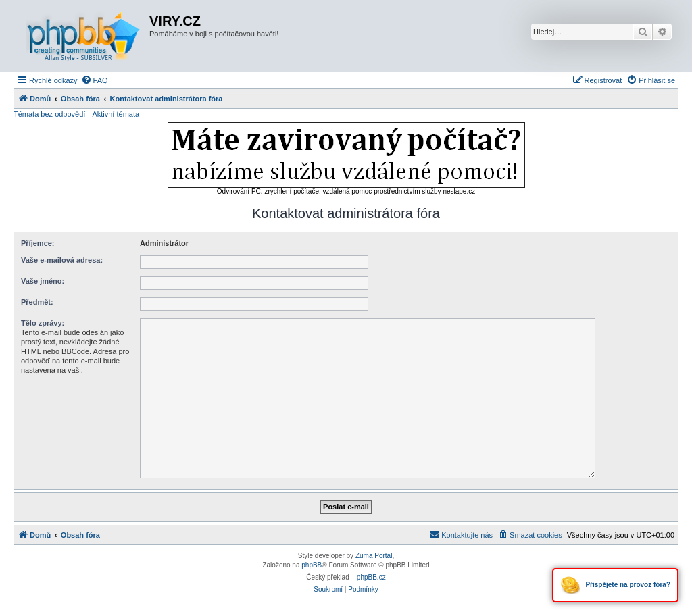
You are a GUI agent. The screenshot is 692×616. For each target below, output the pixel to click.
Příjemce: (38, 243)
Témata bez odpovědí (49, 114)
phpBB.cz (371, 577)
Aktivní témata (116, 114)
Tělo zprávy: (43, 323)
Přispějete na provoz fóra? (615, 585)
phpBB (312, 565)
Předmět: (37, 302)
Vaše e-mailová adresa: (62, 260)
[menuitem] (95, 80)
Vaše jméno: (43, 281)
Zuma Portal (374, 556)
